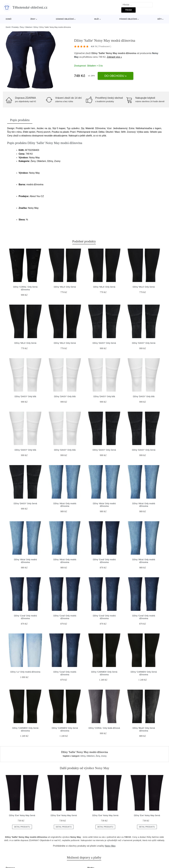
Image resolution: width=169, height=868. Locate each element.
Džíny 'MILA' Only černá (65, 287)
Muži (97, 19)
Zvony (104, 756)
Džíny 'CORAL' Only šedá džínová (104, 728)
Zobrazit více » (114, 57)
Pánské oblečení (128, 19)
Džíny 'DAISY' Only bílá (25, 396)
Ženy (33, 19)
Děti (160, 19)
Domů (9, 19)
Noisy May (110, 846)
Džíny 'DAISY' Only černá (104, 343)
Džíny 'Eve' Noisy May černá (22, 815)
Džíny (36, 27)
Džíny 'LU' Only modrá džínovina (25, 672)
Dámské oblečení (65, 19)
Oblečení (29, 27)
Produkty (15, 27)
